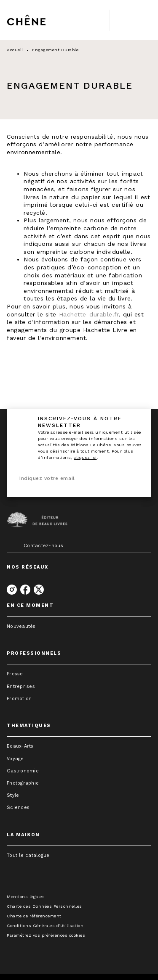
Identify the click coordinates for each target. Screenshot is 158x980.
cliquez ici (85, 457)
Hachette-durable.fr (89, 314)
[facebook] (25, 590)
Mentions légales (26, 897)
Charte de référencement (34, 916)
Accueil (15, 50)
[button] (79, 626)
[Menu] (131, 20)
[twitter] (39, 590)
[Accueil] (42, 20)
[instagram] (12, 590)
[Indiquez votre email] (68, 479)
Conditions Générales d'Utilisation (45, 926)
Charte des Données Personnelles (44, 906)
